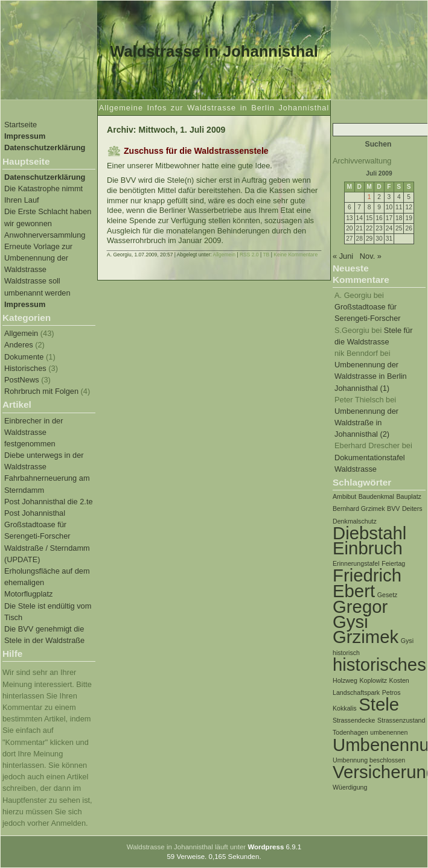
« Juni (343, 256)
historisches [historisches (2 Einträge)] (379, 664)
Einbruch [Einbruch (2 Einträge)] (368, 548)
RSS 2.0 (249, 255)
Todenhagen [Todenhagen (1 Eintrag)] (350, 732)
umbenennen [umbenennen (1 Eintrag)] (389, 732)
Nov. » (371, 256)
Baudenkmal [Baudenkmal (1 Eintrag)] (376, 496)
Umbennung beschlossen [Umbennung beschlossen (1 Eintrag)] (369, 760)
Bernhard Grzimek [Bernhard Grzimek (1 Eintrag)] (359, 508)
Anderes (19, 345)
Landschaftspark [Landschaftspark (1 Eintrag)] (356, 692)
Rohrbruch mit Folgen (41, 391)
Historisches (25, 368)
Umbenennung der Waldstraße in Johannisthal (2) (366, 423)
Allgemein (21, 333)
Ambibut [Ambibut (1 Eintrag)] (344, 496)
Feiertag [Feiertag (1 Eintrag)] (393, 563)
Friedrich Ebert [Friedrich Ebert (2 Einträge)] (367, 583)
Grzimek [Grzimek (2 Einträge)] (366, 637)
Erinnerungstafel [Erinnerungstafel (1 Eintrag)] (356, 563)
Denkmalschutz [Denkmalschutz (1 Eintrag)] (355, 521)
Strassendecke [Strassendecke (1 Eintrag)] (354, 720)
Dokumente (24, 357)
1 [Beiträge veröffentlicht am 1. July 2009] (369, 197)
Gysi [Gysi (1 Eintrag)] (407, 641)
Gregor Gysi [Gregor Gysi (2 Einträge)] (360, 614)
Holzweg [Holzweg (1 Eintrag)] (345, 680)
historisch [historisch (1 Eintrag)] (346, 653)
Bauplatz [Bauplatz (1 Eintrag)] (408, 496)
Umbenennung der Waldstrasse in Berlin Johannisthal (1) (371, 376)
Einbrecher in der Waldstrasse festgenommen (34, 432)
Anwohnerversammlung (45, 235)
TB (266, 255)
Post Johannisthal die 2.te (49, 502)
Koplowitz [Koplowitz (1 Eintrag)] (373, 680)
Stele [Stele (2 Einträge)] (379, 704)
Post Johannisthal (35, 513)
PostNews (22, 380)
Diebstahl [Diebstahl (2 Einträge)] (369, 533)
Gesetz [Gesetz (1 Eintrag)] (388, 595)
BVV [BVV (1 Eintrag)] (393, 508)
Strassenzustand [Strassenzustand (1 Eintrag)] (401, 720)
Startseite (21, 125)
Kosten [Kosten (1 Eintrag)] (399, 680)
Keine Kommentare (295, 255)
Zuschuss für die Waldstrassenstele (196, 151)
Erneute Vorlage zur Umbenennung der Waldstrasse (38, 258)
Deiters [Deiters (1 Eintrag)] (412, 508)
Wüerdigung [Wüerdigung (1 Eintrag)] (350, 787)
